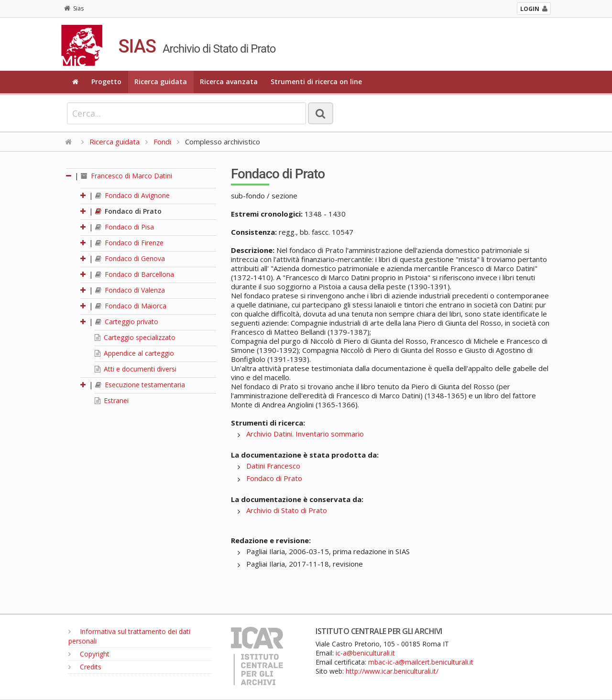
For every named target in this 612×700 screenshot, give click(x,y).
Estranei (112, 400)
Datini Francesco (273, 466)
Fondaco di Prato (128, 211)
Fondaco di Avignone (132, 195)
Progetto (106, 82)
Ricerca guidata (161, 82)
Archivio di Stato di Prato (287, 510)
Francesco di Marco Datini (126, 176)
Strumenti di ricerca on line (316, 82)
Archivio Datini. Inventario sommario (305, 434)
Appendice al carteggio (134, 353)
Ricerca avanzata (229, 82)
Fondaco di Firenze (129, 243)
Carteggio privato (127, 322)
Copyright (89, 654)
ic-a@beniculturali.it (365, 653)
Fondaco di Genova (130, 258)
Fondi (162, 142)
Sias (74, 8)
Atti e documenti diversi (136, 369)
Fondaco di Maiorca (131, 306)
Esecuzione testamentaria (140, 385)
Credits (85, 667)
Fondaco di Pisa (125, 227)
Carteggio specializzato (135, 337)
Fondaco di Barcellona (135, 274)
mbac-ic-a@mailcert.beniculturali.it (421, 662)
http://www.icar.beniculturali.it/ (392, 671)
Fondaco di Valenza (130, 290)
